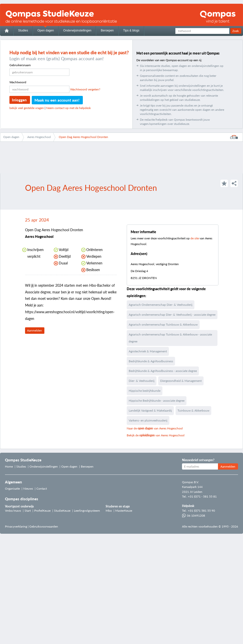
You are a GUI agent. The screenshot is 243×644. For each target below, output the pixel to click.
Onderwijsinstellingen (77, 30)
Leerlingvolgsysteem (87, 511)
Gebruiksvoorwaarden (44, 526)
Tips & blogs (131, 30)
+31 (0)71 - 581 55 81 (202, 496)
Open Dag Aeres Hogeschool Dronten (83, 137)
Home (9, 466)
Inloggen (19, 100)
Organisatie (12, 489)
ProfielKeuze (42, 511)
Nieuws (28, 489)
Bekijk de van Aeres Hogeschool (156, 435)
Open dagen (46, 30)
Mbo (109, 511)
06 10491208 (194, 516)
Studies (23, 30)
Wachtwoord (18, 82)
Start (28, 511)
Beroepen (107, 30)
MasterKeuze (124, 511)
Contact (42, 489)
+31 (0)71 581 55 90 (201, 511)
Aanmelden (34, 330)
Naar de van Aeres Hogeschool (155, 428)
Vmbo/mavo (13, 511)
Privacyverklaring (16, 526)
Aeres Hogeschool (39, 137)
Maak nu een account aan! (57, 100)
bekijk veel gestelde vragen (27, 108)
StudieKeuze (62, 511)
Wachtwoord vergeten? (85, 89)
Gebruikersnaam (20, 65)
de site (195, 238)
